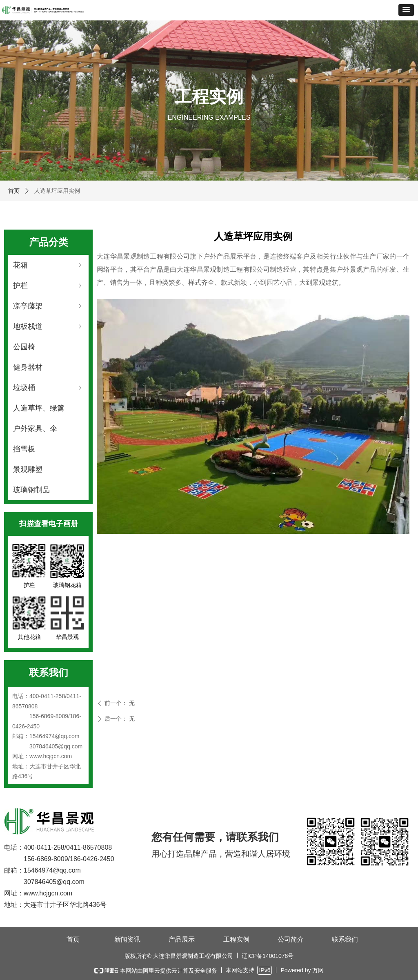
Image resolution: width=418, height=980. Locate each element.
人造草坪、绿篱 (39, 408)
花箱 (48, 265)
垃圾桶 (48, 388)
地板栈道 (48, 326)
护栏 (48, 286)
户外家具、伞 (35, 429)
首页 (14, 191)
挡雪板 (24, 449)
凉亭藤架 (48, 306)
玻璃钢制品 (31, 490)
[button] (406, 10)
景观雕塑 (28, 469)
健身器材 (28, 367)
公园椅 (24, 347)
